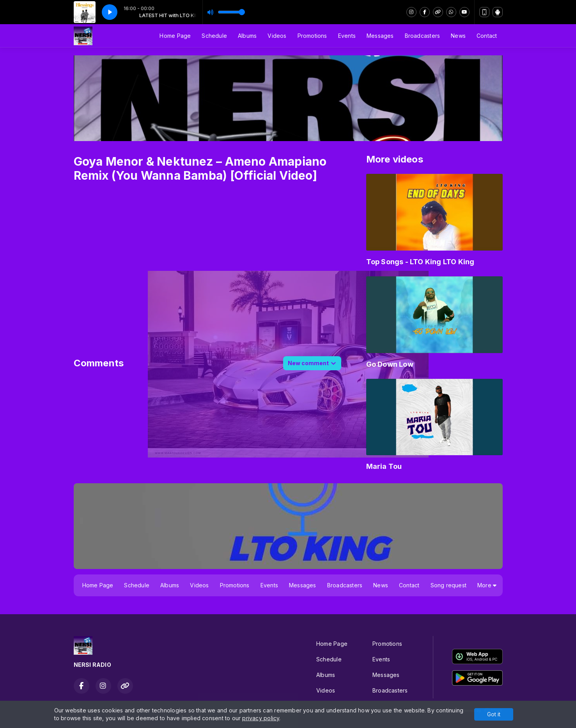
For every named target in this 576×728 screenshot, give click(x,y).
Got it (494, 714)
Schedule (214, 36)
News (458, 36)
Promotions (312, 36)
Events (347, 36)
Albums (247, 36)
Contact (487, 36)
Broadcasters (423, 36)
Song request (449, 585)
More (487, 585)
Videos (277, 36)
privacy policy (261, 718)
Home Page (175, 36)
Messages (380, 36)
